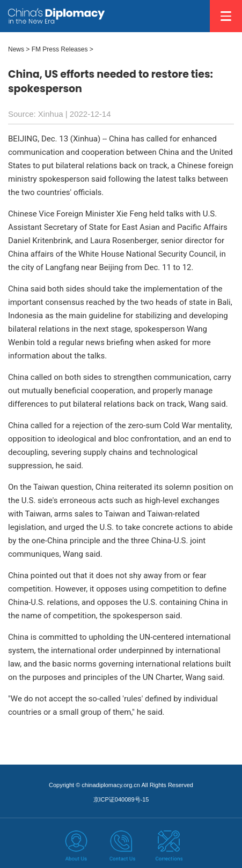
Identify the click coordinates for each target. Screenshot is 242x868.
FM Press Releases (60, 49)
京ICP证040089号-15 (121, 799)
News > (19, 49)
